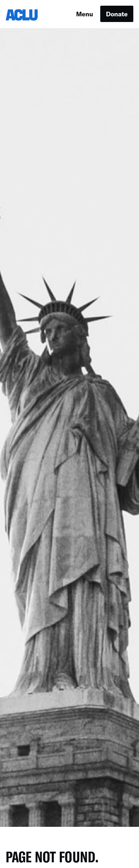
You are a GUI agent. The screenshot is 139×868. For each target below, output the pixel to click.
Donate (117, 14)
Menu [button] (85, 14)
